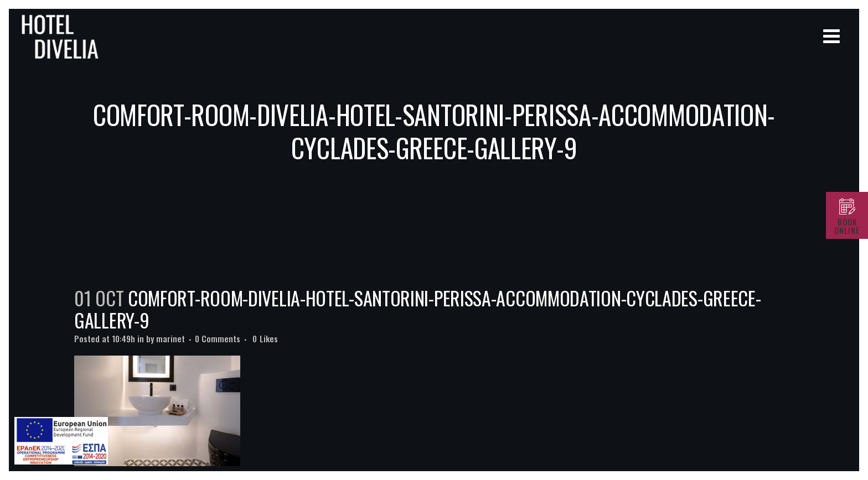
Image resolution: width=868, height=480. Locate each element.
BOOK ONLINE (847, 226)
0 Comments (218, 338)
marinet (170, 338)
